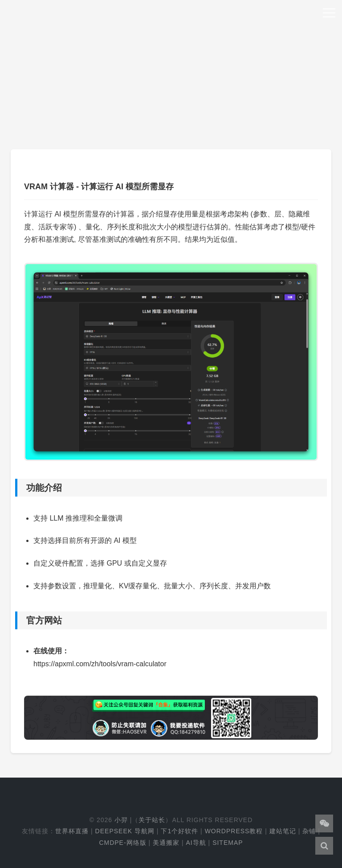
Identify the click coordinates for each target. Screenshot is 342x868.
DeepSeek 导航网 (125, 831)
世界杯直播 (72, 831)
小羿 (121, 820)
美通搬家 (166, 843)
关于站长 (152, 820)
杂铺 (309, 831)
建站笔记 (283, 831)
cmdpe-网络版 (122, 843)
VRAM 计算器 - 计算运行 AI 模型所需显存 (99, 187)
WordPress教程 (234, 831)
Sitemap (228, 843)
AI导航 (196, 843)
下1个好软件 (179, 831)
